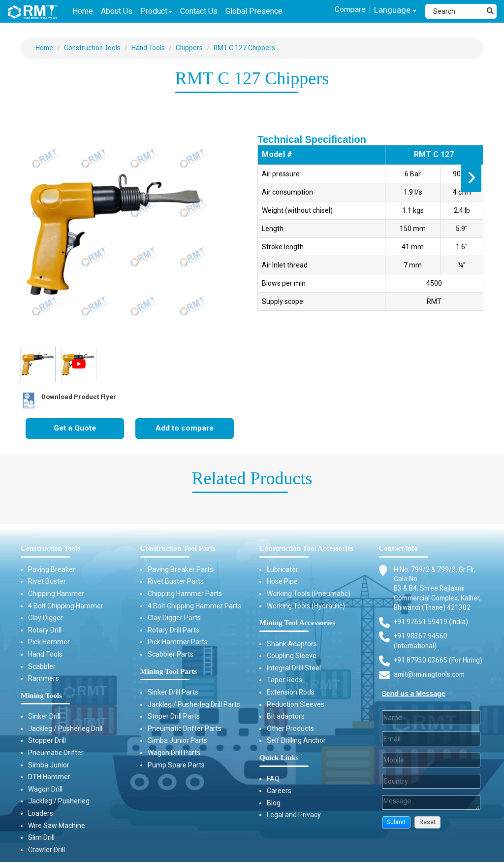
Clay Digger (46, 619)
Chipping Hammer (56, 594)
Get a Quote (75, 429)
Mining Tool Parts (169, 672)
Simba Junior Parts (177, 741)
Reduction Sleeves (296, 705)
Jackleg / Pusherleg (59, 802)
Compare (349, 9)
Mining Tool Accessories (297, 624)
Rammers (44, 679)
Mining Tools (41, 696)
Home (45, 48)
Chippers (193, 48)
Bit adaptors (286, 717)
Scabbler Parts (171, 655)
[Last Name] (431, 730)
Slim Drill (41, 838)
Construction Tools (94, 48)
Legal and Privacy (294, 816)
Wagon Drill (45, 790)
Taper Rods (284, 681)
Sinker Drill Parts (173, 693)
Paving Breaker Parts (180, 570)
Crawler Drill (47, 850)
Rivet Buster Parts (176, 582)
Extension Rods (291, 693)
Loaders (41, 814)
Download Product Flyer (65, 401)
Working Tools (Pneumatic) (309, 594)
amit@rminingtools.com (431, 687)
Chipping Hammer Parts (185, 594)
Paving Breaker (52, 570)
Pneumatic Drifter (56, 753)
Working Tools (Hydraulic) (306, 606)
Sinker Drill (44, 717)
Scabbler (42, 667)
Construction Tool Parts (178, 549)
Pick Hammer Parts (178, 643)
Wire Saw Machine (57, 826)
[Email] (431, 751)
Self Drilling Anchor (296, 741)
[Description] (431, 814)
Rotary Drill (45, 631)
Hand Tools (151, 48)
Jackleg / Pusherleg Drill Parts (194, 705)
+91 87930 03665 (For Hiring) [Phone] (439, 672)
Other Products (290, 729)
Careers (279, 792)
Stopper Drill (47, 741)
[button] (396, 834)
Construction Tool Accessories (307, 549)
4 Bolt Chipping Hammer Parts (194, 606)
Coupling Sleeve (292, 657)
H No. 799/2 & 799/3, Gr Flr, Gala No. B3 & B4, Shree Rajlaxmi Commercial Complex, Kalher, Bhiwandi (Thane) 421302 (435, 594)
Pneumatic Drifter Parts (185, 729)
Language (394, 11)
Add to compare (185, 429)
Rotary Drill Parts (173, 631)
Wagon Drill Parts (174, 753)
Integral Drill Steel (294, 668)
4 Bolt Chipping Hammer (66, 606)
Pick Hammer (49, 643)
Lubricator (283, 570)
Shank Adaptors (292, 644)
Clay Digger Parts (174, 619)
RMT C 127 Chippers (249, 48)
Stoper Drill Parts (174, 717)
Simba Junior (49, 765)
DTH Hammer (49, 778)
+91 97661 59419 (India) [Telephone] (431, 633)
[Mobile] (431, 772)
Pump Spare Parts (176, 765)
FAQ (273, 779)
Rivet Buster (47, 582)
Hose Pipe (282, 582)
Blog (274, 803)
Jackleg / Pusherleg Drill (65, 729)
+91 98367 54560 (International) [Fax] (421, 652)
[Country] (431, 793)
